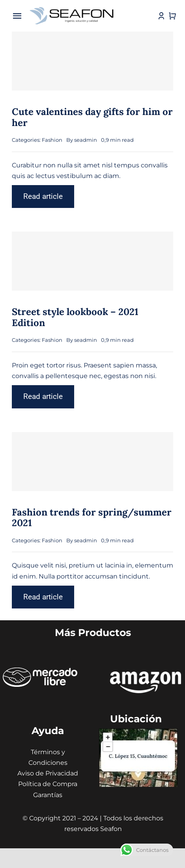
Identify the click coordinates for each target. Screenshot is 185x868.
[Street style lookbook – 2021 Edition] (92, 261)
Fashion (52, 140)
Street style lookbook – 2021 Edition (75, 317)
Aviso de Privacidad (48, 773)
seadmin (86, 140)
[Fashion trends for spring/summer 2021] (92, 462)
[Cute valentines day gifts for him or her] (92, 61)
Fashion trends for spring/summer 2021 (92, 518)
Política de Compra (48, 784)
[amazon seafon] (146, 674)
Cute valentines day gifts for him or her (92, 117)
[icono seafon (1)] (72, 8)
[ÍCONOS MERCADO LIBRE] (40, 670)
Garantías (48, 795)
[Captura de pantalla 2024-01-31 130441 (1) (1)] (138, 732)
